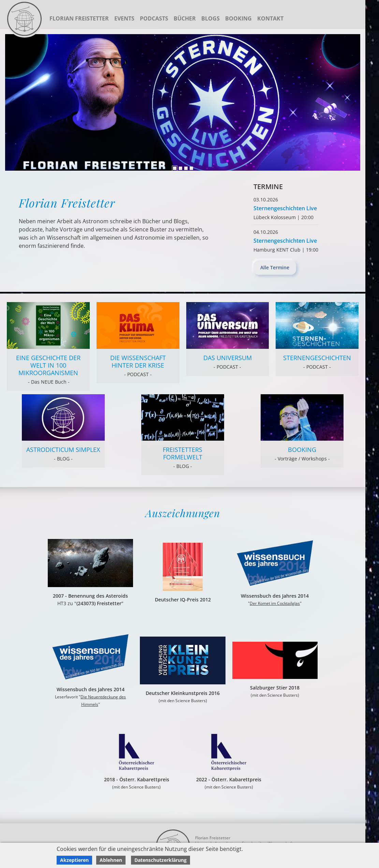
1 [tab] (175, 168)
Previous (353, 102)
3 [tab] (186, 168)
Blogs (210, 18)
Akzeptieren (74, 860)
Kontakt (270, 18)
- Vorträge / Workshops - (302, 459)
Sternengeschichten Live (285, 208)
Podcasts (154, 18)
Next (12, 102)
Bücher (185, 18)
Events (124, 18)
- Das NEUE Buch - (48, 382)
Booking (238, 18)
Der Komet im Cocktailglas (275, 603)
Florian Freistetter (79, 18)
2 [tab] (180, 168)
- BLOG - (63, 459)
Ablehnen (111, 860)
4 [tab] (191, 168)
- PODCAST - (138, 374)
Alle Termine (275, 267)
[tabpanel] (183, 102)
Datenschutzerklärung (161, 860)
